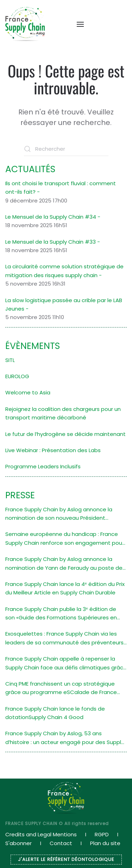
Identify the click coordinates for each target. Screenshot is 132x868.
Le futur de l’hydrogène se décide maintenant (65, 434)
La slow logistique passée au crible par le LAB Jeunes (64, 304)
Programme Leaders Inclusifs (43, 466)
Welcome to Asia (28, 392)
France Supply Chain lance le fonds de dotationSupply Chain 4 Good (55, 713)
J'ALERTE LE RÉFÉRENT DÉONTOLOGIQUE (66, 859)
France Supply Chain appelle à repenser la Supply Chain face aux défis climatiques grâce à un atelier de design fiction (66, 663)
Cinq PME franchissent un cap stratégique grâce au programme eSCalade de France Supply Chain (61, 688)
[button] (77, 24)
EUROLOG (17, 376)
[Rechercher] (66, 149)
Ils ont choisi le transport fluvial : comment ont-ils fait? (61, 188)
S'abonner (18, 843)
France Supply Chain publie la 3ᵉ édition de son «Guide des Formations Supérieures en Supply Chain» (61, 614)
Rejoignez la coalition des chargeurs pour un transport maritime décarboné (63, 413)
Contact (61, 843)
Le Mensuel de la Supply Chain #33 (51, 242)
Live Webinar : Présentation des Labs (53, 450)
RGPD (102, 834)
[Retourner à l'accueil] (25, 24)
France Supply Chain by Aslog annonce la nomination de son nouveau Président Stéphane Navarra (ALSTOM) (59, 514)
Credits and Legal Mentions (41, 834)
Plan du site (105, 843)
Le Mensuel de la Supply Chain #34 (51, 217)
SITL (10, 360)
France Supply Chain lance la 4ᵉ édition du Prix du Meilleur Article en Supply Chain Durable (65, 588)
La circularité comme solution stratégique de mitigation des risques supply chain (64, 271)
